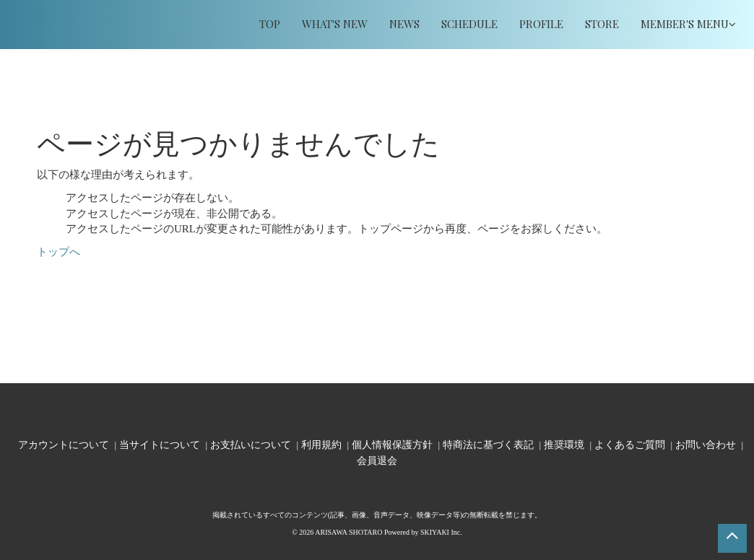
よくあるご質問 (630, 444)
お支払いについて (251, 444)
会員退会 (377, 460)
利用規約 (321, 444)
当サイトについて (160, 444)
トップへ (58, 252)
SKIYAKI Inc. (441, 532)
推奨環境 (564, 444)
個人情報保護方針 (392, 444)
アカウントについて (64, 444)
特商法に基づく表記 (488, 444)
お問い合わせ (706, 444)
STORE (602, 24)
